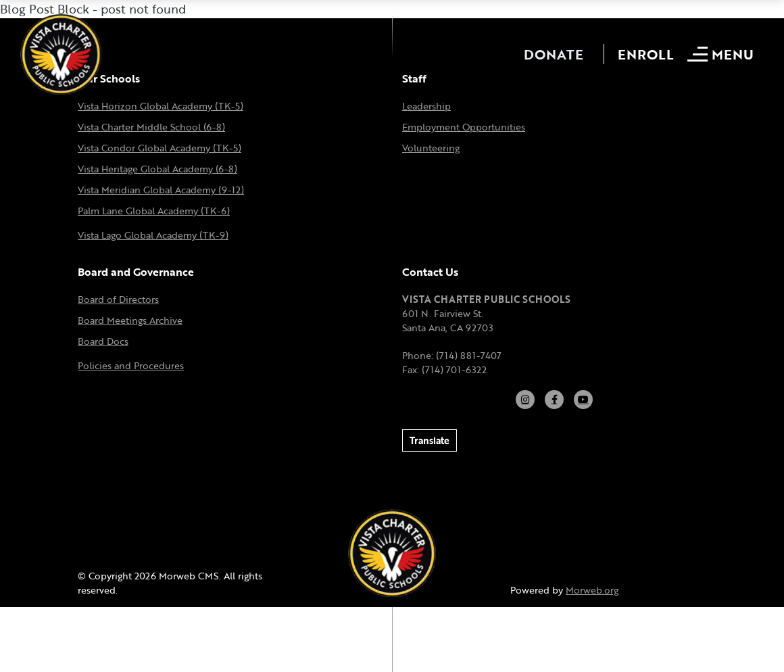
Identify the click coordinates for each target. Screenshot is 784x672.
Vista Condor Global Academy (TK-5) (160, 148)
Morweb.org (592, 590)
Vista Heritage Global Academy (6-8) (157, 169)
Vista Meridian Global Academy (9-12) (161, 190)
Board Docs (103, 341)
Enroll (646, 54)
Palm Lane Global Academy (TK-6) (154, 211)
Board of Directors (118, 299)
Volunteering (431, 148)
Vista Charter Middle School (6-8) (151, 127)
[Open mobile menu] (722, 54)
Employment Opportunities (464, 127)
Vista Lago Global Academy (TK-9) (153, 235)
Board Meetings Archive (130, 320)
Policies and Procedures (131, 365)
